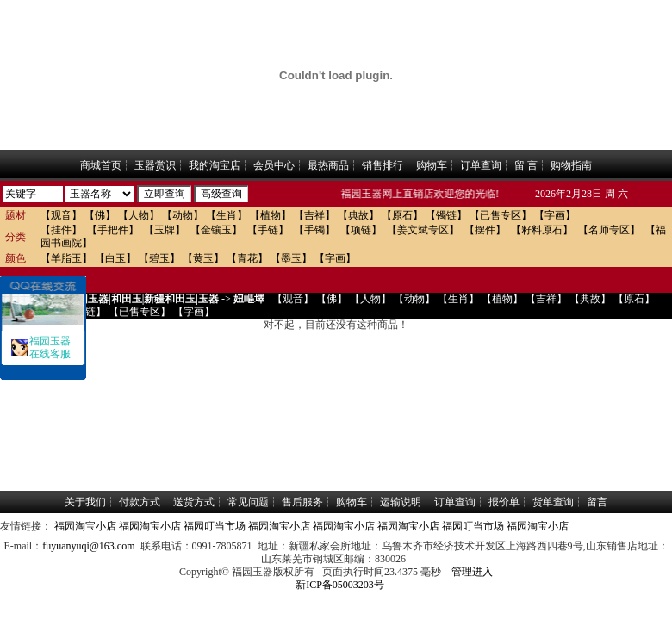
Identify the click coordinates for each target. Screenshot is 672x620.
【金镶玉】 (216, 230)
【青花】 (247, 258)
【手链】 (268, 230)
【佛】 (100, 215)
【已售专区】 (501, 215)
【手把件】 (113, 230)
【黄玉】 (203, 258)
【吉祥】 (314, 215)
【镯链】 (446, 215)
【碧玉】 (159, 258)
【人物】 (139, 215)
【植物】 (271, 215)
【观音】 (61, 215)
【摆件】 (485, 230)
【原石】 (402, 215)
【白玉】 (115, 258)
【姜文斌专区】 (423, 230)
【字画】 (555, 215)
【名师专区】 (609, 230)
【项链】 (361, 230)
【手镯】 (314, 230)
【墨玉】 (291, 258)
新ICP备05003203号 (340, 585)
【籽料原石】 (542, 230)
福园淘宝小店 (85, 526)
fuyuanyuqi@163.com (88, 546)
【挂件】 (61, 230)
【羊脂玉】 (66, 258)
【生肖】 (227, 215)
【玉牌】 (165, 230)
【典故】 (358, 215)
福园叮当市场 (215, 526)
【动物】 (183, 215)
